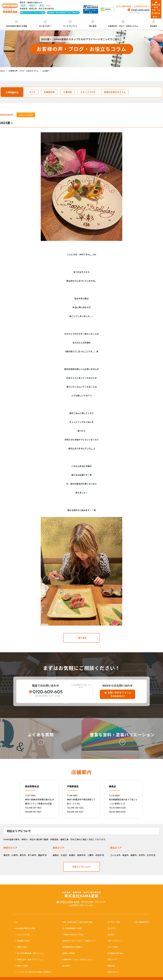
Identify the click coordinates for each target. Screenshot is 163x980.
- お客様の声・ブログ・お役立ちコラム (77, 959)
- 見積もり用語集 (68, 953)
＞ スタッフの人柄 (22, 934)
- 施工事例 (65, 966)
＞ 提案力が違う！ (22, 947)
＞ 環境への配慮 (21, 966)
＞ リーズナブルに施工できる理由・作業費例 (33, 972)
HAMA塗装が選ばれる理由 (17, 24)
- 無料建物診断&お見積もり (72, 947)
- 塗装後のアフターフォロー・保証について (79, 941)
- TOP (17, 922)
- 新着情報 (111, 966)
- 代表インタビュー (114, 941)
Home (2, 71)
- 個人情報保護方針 (142, 922)
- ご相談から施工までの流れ (72, 934)
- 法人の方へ (111, 928)
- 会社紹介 (111, 934)
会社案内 (153, 24)
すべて (32, 92)
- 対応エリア (111, 959)
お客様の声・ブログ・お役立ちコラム (123, 24)
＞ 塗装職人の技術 (22, 941)
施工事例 (93, 24)
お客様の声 (49, 92)
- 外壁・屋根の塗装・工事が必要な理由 (77, 922)
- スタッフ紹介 (112, 947)
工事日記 (68, 92)
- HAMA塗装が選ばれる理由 (25, 928)
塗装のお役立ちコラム (115, 92)
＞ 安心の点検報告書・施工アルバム (29, 953)
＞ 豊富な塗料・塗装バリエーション (29, 959)
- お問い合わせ (112, 972)
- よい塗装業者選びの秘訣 (72, 928)
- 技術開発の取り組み (115, 953)
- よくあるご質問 (113, 922)
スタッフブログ (88, 92)
